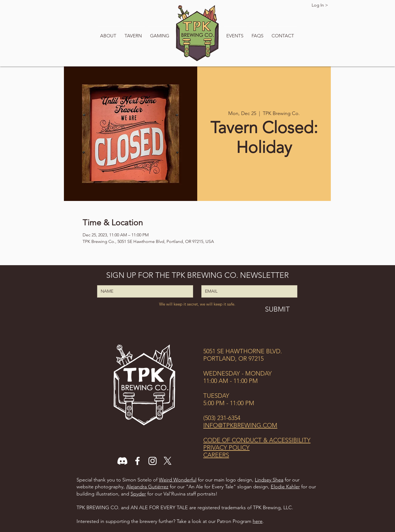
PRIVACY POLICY (226, 448)
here (258, 521)
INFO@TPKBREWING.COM (240, 425)
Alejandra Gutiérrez (147, 487)
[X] (168, 461)
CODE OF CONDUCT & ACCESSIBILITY (257, 440)
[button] (109, 33)
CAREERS (216, 455)
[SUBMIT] (277, 309)
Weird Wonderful (178, 480)
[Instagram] (153, 461)
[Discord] (122, 461)
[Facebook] (137, 461)
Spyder (138, 494)
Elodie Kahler (285, 487)
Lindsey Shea (269, 480)
